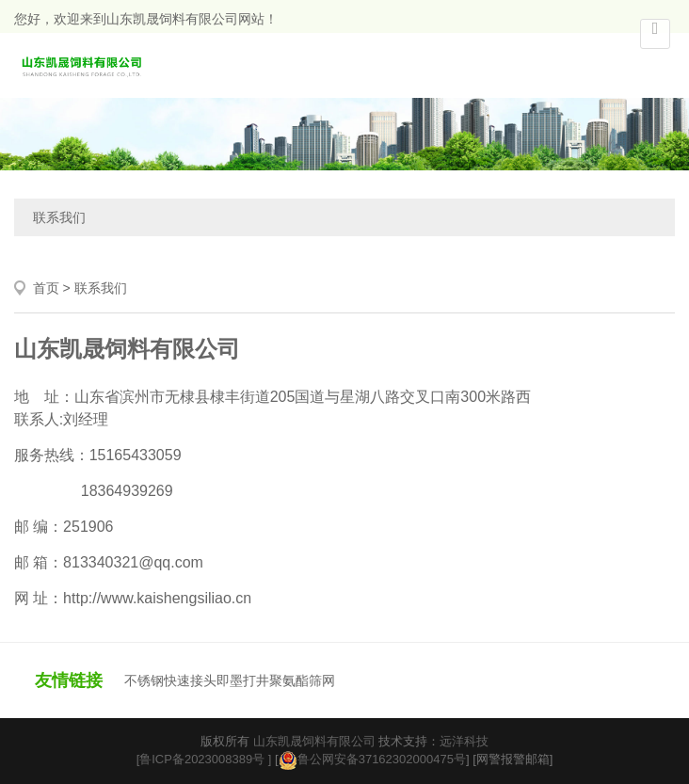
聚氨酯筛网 (302, 680)
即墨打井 (243, 680)
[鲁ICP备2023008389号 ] (204, 759)
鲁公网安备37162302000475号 (372, 759)
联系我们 (59, 217)
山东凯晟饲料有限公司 (314, 741)
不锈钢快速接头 (170, 680)
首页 (46, 288)
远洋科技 (464, 741)
